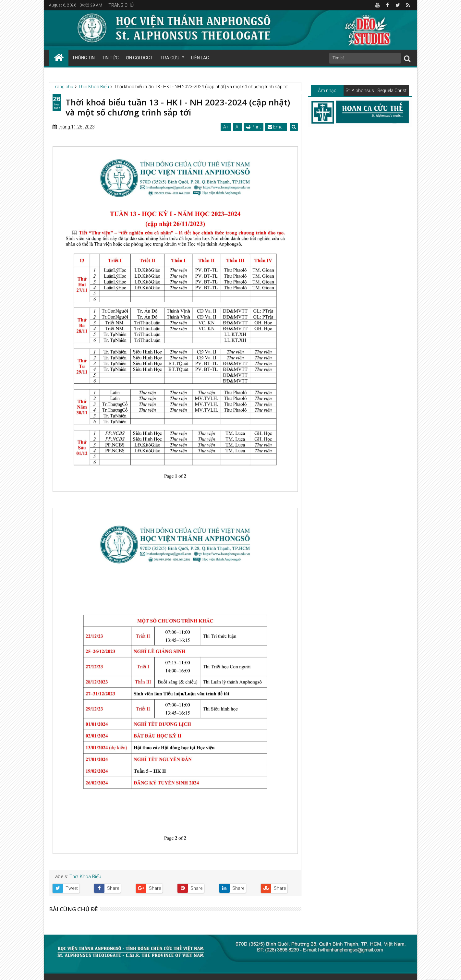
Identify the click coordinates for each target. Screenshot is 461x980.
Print (254, 127)
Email (276, 127)
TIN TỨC (110, 58)
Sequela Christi (392, 91)
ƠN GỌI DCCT (139, 58)
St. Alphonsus (360, 91)
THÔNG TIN (83, 58)
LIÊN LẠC (200, 58)
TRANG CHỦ (121, 5)
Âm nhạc (327, 91)
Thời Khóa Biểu (85, 877)
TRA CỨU (170, 58)
